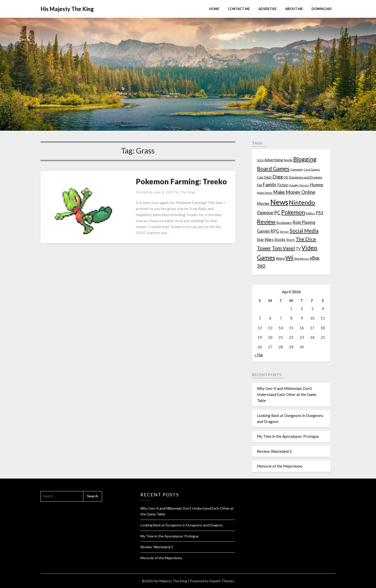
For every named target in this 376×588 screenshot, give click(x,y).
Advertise (267, 9)
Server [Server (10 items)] (284, 232)
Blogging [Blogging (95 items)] (305, 159)
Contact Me (239, 9)
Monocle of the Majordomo (280, 466)
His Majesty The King (67, 9)
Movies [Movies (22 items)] (263, 203)
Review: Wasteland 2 (274, 451)
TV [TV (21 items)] (298, 248)
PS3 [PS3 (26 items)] (319, 213)
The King (178, 192)
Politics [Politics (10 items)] (310, 213)
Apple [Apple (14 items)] (288, 160)
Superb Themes (222, 581)
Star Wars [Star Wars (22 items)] (265, 239)
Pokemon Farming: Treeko (171, 181)
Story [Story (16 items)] (290, 240)
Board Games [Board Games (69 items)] (273, 168)
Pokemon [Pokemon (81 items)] (293, 212)
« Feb (259, 355)
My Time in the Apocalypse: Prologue (288, 436)
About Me (294, 9)
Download (322, 9)
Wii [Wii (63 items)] (289, 258)
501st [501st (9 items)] (260, 160)
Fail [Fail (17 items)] (259, 185)
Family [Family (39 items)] (270, 185)
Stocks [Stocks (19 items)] (280, 240)
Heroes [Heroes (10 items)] (304, 185)
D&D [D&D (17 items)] (268, 177)
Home (214, 9)
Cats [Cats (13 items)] (260, 177)
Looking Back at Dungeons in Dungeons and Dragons (182, 525)
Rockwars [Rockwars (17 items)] (284, 223)
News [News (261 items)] (279, 202)
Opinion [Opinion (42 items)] (265, 212)
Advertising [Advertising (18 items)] (274, 160)
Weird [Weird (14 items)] (280, 258)
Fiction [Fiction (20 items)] (283, 185)
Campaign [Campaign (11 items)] (297, 169)
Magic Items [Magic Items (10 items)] (265, 193)
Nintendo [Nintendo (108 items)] (302, 202)
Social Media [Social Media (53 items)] (304, 231)
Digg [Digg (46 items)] (278, 177)
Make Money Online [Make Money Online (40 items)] (294, 192)
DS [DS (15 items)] (286, 177)
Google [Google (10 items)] (294, 185)
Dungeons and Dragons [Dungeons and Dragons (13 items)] (306, 177)
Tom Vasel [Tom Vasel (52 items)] (283, 248)
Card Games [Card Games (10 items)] (312, 169)
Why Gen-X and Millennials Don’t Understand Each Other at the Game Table (287, 395)
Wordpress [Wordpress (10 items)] (302, 259)
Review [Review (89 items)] (266, 222)
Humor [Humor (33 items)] (317, 185)
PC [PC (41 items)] (277, 212)
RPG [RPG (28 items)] (275, 231)
